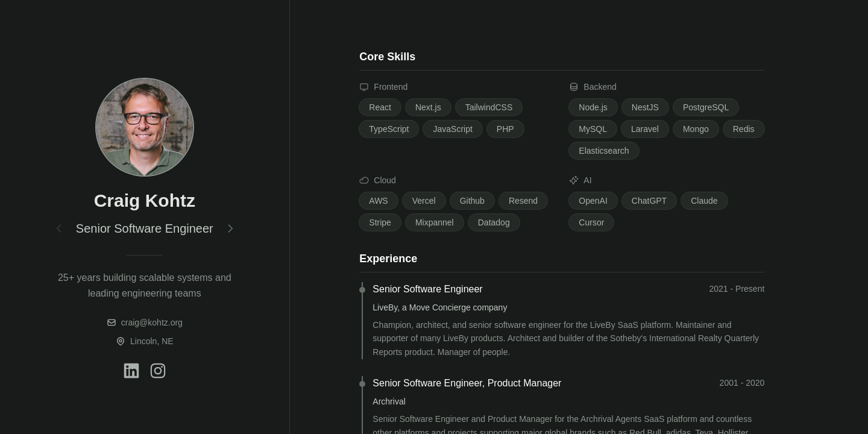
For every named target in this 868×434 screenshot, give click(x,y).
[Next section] (230, 228)
